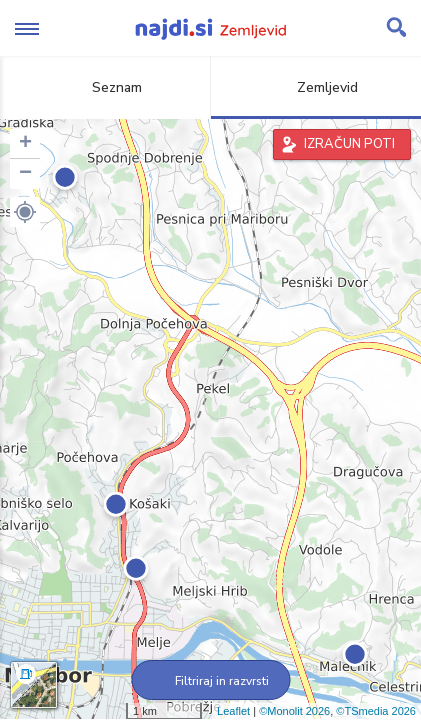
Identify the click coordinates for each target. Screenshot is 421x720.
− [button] (25, 174)
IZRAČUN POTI (349, 144)
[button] (25, 212)
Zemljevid (316, 87)
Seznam (105, 87)
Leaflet (233, 711)
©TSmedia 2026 (376, 711)
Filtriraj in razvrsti (210, 681)
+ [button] (25, 144)
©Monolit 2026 (294, 711)
